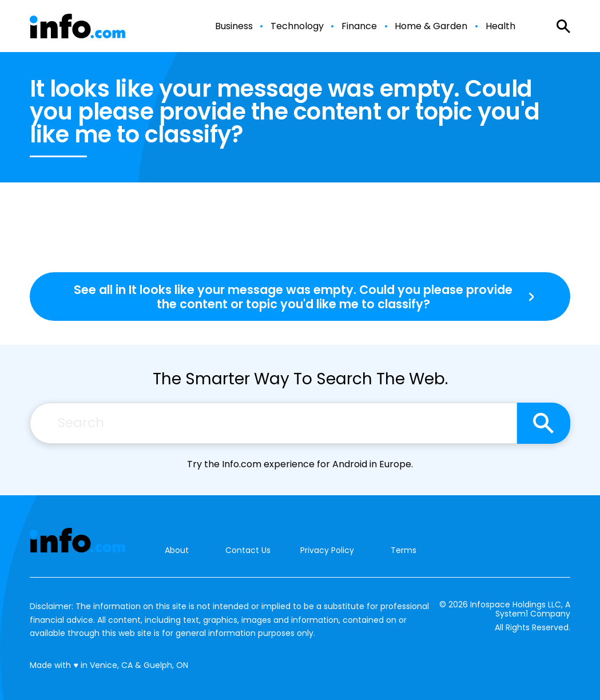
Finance (359, 26)
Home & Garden (431, 26)
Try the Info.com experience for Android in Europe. (300, 464)
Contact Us (248, 550)
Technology (297, 26)
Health (500, 26)
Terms (404, 550)
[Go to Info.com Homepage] (78, 26)
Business (234, 26)
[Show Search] (563, 26)
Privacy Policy (327, 550)
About (177, 550)
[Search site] (544, 423)
